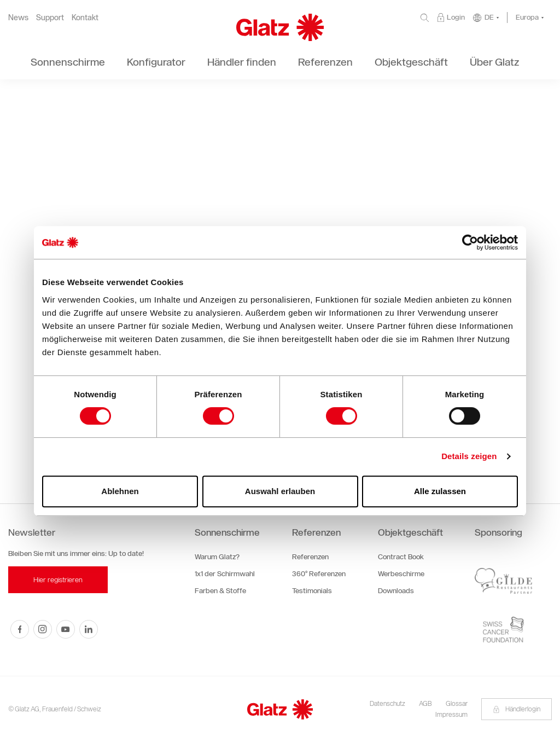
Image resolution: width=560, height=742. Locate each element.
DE (489, 17)
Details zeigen (469, 456)
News (18, 18)
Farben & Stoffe (220, 591)
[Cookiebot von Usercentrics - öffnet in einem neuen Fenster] (470, 242)
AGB (425, 703)
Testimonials (312, 591)
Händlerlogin (517, 709)
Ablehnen (120, 491)
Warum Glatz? (217, 557)
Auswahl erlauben (280, 491)
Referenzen (316, 532)
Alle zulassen (440, 491)
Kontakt (85, 18)
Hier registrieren (58, 580)
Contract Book (401, 557)
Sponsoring (498, 532)
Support (50, 18)
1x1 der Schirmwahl (225, 574)
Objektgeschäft (410, 532)
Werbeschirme (401, 574)
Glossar (457, 703)
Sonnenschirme (227, 532)
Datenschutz (387, 703)
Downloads (396, 591)
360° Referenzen (319, 574)
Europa (527, 17)
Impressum (451, 714)
